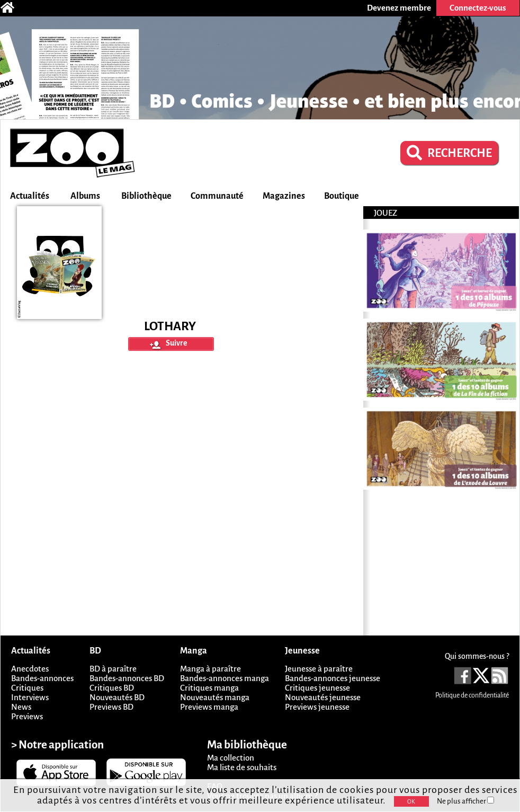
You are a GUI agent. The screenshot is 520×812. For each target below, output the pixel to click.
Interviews (30, 697)
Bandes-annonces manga (225, 678)
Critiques (27, 688)
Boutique (342, 196)
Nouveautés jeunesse (323, 697)
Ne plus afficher (465, 801)
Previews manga (209, 707)
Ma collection (231, 758)
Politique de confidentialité (472, 695)
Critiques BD (112, 688)
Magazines (284, 196)
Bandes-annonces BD (127, 678)
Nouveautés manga (215, 697)
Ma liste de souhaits (242, 767)
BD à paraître (113, 669)
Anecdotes (30, 669)
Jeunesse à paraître (319, 669)
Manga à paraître (210, 669)
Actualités (30, 196)
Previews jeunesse (317, 707)
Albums (85, 196)
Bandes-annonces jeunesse (333, 678)
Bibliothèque (146, 196)
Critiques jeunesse (317, 688)
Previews (27, 716)
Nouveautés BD (117, 697)
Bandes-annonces (42, 678)
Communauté (217, 196)
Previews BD (111, 707)
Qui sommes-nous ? (477, 656)
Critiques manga (209, 688)
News (21, 707)
